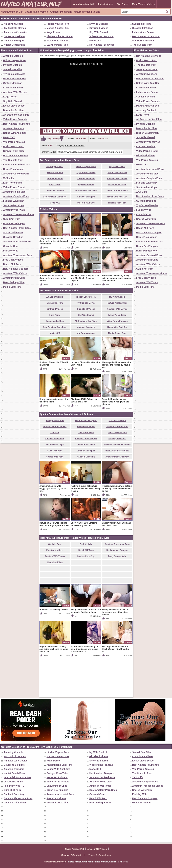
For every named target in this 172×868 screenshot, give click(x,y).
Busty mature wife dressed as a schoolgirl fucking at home (86, 650)
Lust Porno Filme (13, 183)
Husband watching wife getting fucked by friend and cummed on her (117, 528)
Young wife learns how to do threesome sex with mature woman (116, 651)
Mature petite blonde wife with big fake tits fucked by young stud (116, 404)
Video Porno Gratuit (14, 187)
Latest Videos (106, 4)
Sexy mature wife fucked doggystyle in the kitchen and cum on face (54, 280)
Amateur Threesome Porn (18, 255)
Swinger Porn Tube (57, 45)
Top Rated (123, 4)
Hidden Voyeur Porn (58, 24)
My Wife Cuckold (99, 24)
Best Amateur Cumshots (146, 36)
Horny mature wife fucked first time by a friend (54, 440)
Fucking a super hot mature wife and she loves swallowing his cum (85, 528)
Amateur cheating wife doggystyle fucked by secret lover (53, 528)
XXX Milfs (9, 178)
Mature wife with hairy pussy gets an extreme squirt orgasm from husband (117, 317)
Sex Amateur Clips (14, 205)
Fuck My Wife (11, 251)
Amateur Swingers (14, 41)
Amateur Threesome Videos (19, 214)
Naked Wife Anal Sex (58, 41)
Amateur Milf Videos (75, 145)
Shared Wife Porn (13, 233)
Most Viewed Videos (143, 4)
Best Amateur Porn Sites (17, 228)
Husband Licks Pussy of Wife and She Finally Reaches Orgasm (85, 317)
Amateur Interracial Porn (17, 242)
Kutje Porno (53, 32)
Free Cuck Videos (13, 260)
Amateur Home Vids (14, 192)
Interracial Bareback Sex (17, 165)
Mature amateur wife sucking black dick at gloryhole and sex (54, 563)
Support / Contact (71, 855)
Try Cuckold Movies (15, 28)
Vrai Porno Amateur (143, 41)
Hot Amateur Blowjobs (102, 45)
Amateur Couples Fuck (16, 196)
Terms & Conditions (100, 855)
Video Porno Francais (101, 36)
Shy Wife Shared (99, 32)
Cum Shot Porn (12, 219)
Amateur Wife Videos (15, 273)
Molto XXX (95, 41)
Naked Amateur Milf (83, 4)
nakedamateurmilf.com (55, 862)
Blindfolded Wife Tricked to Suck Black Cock (84, 440)
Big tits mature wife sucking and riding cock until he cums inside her (54, 688)
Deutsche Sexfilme (14, 36)
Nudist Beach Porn (14, 45)
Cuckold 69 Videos (143, 28)
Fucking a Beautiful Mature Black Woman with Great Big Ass (116, 688)
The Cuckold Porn (142, 45)
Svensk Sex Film (142, 24)
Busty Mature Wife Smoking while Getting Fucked (84, 563)
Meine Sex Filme (12, 287)
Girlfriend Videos (99, 28)
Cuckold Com (11, 246)
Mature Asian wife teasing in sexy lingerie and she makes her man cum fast (84, 688)
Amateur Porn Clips (14, 278)
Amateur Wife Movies (16, 32)
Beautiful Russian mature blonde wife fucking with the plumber (115, 441)
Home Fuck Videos (14, 169)
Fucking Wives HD (13, 201)
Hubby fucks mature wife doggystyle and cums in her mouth (53, 317)
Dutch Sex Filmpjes (14, 223)
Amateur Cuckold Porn (16, 174)
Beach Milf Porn (12, 264)
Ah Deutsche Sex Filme (60, 36)
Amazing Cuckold (14, 24)
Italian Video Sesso (143, 32)
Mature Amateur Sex (58, 28)
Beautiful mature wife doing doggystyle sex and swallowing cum (117, 280)
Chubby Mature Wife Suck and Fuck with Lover (116, 563)
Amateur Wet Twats (14, 210)
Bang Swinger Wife (14, 282)
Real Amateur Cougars (16, 269)
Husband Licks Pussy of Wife (53, 649)
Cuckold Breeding (13, 237)
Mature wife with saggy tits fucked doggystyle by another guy (85, 280)
